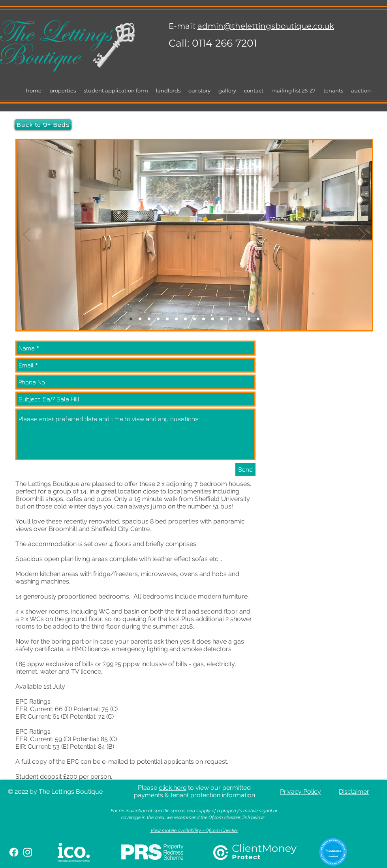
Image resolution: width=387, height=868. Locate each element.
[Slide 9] (204, 319)
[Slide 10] (213, 319)
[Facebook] (14, 852)
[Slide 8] (194, 319)
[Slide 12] (231, 319)
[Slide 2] (140, 319)
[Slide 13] (240, 319)
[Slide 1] (131, 319)
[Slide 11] (222, 319)
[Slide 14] (249, 319)
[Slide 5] (167, 319)
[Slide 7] (185, 319)
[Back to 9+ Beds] (43, 125)
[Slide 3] (149, 319)
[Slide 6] (176, 319)
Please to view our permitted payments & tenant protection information (194, 791)
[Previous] (26, 235)
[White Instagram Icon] (28, 852)
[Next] (362, 235)
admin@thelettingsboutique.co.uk (266, 26)
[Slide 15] (258, 319)
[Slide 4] (158, 319)
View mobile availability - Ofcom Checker (194, 830)
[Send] (245, 469)
